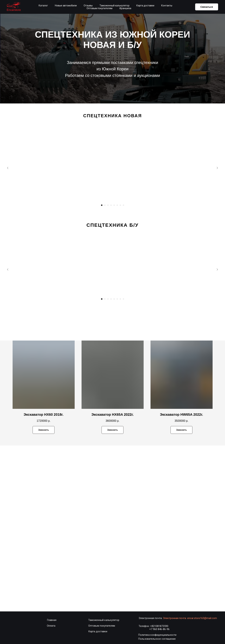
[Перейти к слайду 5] (114, 205)
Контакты (167, 6)
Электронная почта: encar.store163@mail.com (190, 618)
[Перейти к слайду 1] (102, 205)
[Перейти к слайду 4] (111, 205)
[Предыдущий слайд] (8, 168)
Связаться (207, 7)
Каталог (43, 6)
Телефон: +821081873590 (153, 626)
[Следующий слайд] (217, 168)
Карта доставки (145, 6)
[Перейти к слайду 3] (108, 205)
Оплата (51, 626)
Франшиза (125, 8)
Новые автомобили (66, 6)
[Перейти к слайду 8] (123, 205)
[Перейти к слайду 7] (120, 205)
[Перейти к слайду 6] (117, 205)
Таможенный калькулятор (114, 6)
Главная (52, 620)
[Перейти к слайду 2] (105, 205)
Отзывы (88, 6)
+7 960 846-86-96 (159, 629)
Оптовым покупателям (99, 8)
